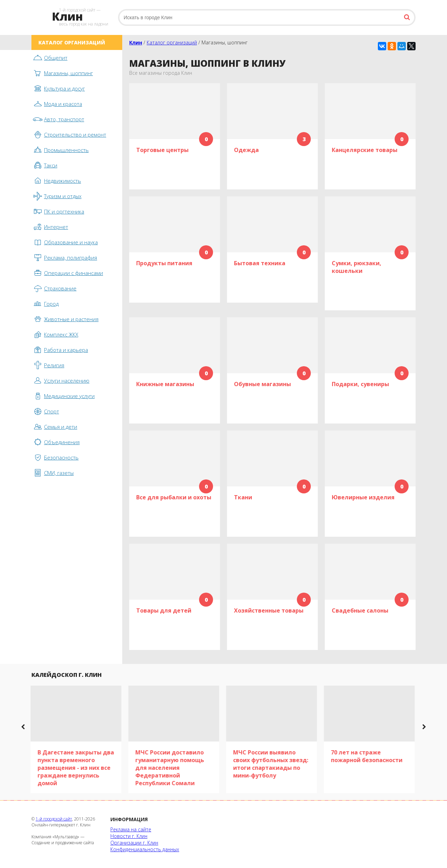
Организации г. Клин (134, 843)
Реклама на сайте (131, 829)
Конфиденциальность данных (145, 849)
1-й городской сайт (54, 819)
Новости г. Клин (129, 836)
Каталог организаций (172, 42)
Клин (136, 42)
